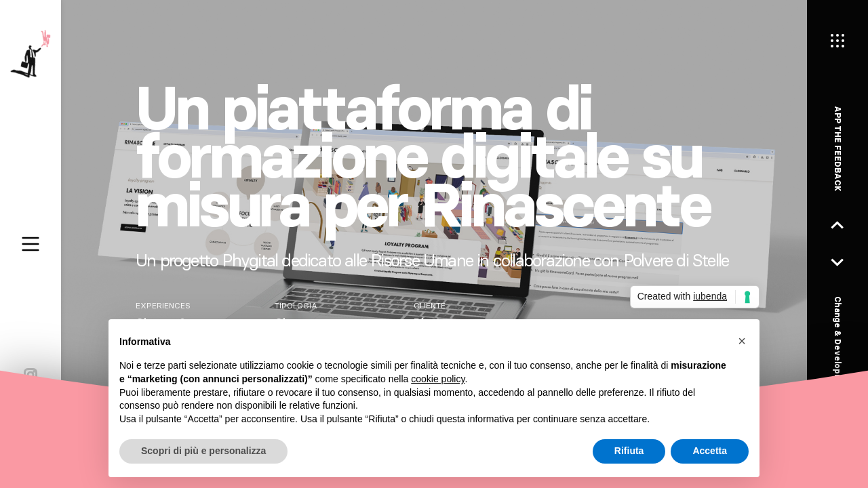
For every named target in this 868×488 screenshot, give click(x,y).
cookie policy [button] (438, 379)
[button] (742, 341)
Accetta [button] (710, 451)
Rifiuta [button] (629, 451)
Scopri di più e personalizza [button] (203, 451)
